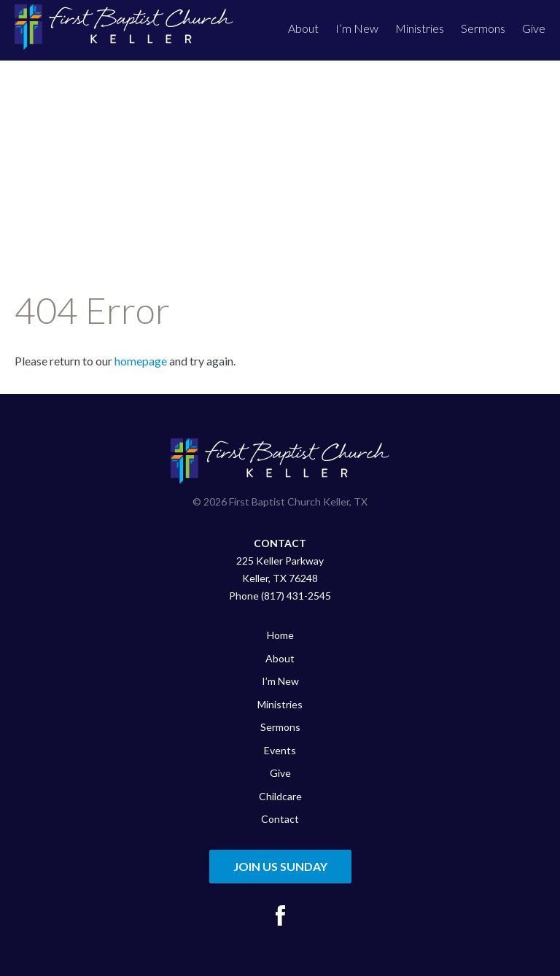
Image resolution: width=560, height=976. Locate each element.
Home (280, 635)
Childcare (280, 796)
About (303, 28)
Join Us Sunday (280, 866)
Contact (280, 819)
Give (534, 28)
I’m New (357, 28)
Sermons (483, 28)
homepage (141, 361)
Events (280, 750)
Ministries (420, 28)
